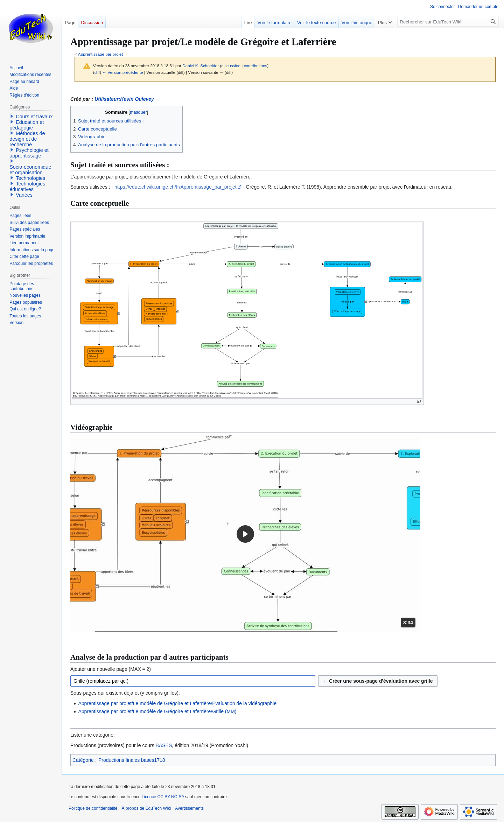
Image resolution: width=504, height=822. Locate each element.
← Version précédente (122, 72)
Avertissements (189, 808)
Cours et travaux (34, 117)
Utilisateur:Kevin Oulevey (124, 99)
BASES (164, 745)
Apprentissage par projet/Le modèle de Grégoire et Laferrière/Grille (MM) (157, 711)
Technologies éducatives (27, 187)
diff (97, 72)
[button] (245, 534)
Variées (24, 195)
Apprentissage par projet (100, 54)
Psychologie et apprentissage (29, 153)
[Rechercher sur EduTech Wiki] (448, 22)
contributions (256, 66)
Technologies (30, 178)
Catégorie (83, 760)
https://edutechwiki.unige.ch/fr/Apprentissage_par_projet (176, 187)
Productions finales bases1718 (132, 760)
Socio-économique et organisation (30, 170)
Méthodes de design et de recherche (27, 139)
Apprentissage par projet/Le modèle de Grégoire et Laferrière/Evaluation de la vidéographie (177, 703)
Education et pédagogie (27, 125)
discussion (231, 66)
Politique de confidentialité (93, 808)
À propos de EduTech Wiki (146, 808)
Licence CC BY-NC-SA (163, 797)
